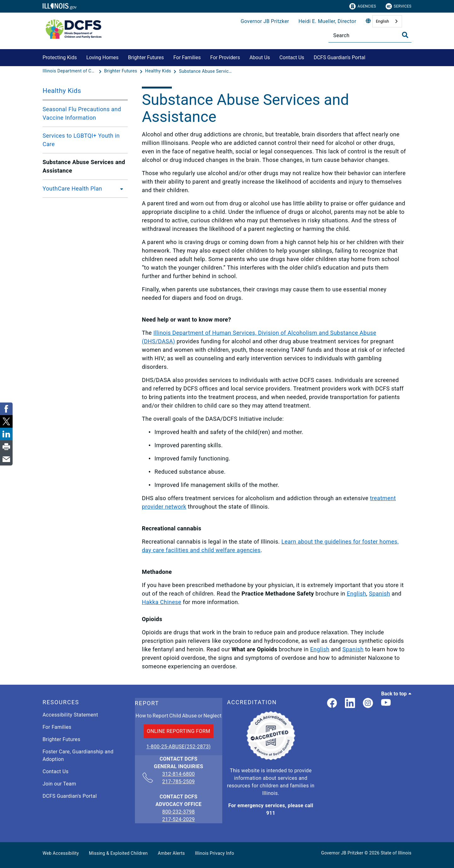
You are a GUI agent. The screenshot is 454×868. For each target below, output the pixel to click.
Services (399, 6)
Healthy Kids (62, 91)
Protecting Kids (60, 57)
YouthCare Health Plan (72, 188)
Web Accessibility (61, 853)
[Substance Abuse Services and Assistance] (206, 71)
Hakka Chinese (162, 602)
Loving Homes (102, 57)
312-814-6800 (179, 774)
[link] (332, 703)
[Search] (370, 35)
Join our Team (59, 784)
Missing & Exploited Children (118, 853)
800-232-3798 (179, 812)
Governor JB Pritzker (265, 21)
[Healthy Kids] (159, 71)
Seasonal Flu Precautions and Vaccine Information (82, 113)
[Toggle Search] (405, 35)
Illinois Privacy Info (214, 853)
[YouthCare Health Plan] (120, 189)
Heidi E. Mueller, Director (327, 21)
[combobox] (387, 21)
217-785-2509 (179, 782)
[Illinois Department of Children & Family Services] (70, 71)
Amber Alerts (172, 853)
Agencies (363, 6)
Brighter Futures (146, 57)
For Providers (225, 57)
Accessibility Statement (70, 715)
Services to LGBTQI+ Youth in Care (81, 140)
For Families (187, 57)
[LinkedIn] (350, 703)
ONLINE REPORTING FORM (179, 731)
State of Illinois (396, 853)
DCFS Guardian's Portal (340, 57)
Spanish (379, 594)
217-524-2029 (179, 819)
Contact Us (292, 57)
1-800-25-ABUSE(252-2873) (178, 747)
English (382, 21)
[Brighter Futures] (121, 71)
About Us (260, 57)
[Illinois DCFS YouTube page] (386, 703)
